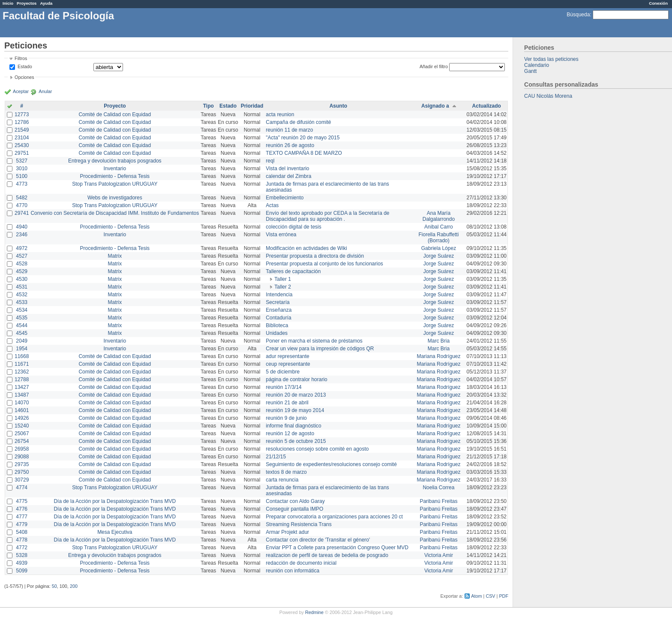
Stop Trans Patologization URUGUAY (115, 184)
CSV (490, 596)
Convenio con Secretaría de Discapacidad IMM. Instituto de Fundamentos (115, 213)
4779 (22, 524)
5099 (22, 571)
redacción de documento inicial (301, 563)
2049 (22, 341)
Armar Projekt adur (287, 532)
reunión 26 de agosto (290, 145)
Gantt (530, 71)
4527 (22, 256)
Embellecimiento (285, 198)
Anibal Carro (439, 227)
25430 (22, 145)
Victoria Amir (439, 555)
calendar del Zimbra (288, 176)
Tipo (208, 106)
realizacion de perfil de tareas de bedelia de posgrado (327, 555)
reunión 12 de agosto (290, 433)
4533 (22, 302)
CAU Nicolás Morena (548, 96)
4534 (22, 310)
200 (74, 586)
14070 (22, 403)
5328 (22, 555)
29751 (22, 153)
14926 (22, 418)
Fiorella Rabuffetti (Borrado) (439, 238)
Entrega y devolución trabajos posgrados (115, 161)
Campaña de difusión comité (298, 122)
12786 (22, 122)
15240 (22, 426)
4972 (22, 248)
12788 (22, 379)
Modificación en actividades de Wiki (306, 248)
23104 (22, 138)
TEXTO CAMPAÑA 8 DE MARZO (304, 153)
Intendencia (279, 295)
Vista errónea (281, 235)
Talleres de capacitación (293, 271)
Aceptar (21, 91)
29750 (22, 472)
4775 (22, 501)
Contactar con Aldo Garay (295, 501)
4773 (22, 184)
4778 (22, 540)
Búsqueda (578, 15)
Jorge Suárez (439, 256)
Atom (476, 596)
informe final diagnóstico (293, 426)
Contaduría (278, 318)
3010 (22, 169)
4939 (22, 563)
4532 (22, 295)
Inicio (8, 3)
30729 (22, 480)
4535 (22, 318)
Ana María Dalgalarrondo (439, 216)
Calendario (537, 65)
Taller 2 (283, 287)
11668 (22, 356)
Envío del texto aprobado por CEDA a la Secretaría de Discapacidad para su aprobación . (327, 216)
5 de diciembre (283, 372)
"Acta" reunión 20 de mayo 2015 (303, 138)
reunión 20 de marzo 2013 (296, 395)
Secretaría (277, 302)
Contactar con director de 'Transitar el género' (318, 540)
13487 (22, 395)
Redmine (314, 612)
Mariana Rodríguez (438, 356)
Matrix (115, 256)
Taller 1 (283, 279)
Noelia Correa (438, 488)
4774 (22, 488)
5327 (22, 161)
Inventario (115, 169)
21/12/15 (276, 457)
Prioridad (252, 106)
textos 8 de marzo (286, 472)
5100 (22, 176)
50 (54, 586)
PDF (504, 596)
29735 (22, 464)
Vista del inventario (287, 169)
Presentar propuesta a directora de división (315, 256)
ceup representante (288, 364)
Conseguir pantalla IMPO (294, 509)
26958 (22, 449)
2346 (22, 235)
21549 (22, 130)
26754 (22, 441)
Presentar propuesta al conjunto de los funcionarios (324, 264)
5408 (22, 532)
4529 (22, 271)
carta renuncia (282, 480)
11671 (22, 364)
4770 (22, 205)
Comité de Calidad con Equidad (115, 114)
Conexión (658, 3)
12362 (22, 372)
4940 (22, 227)
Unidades (277, 333)
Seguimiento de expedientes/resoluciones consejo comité (331, 464)
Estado (25, 66)
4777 (22, 517)
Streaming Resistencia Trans (298, 524)
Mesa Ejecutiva (115, 532)
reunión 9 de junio (286, 418)
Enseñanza (279, 310)
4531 (22, 287)
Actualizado (487, 106)
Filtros (21, 58)
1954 (22, 349)
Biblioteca (277, 325)
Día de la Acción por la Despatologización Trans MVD (115, 501)
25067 (22, 433)
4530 (22, 279)
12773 (22, 114)
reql (270, 161)
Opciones (24, 77)
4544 (22, 325)
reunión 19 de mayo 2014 (295, 410)
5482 (22, 198)
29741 (22, 213)
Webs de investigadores (115, 198)
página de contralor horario (296, 379)
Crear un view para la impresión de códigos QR (320, 349)
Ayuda (46, 3)
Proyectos (27, 3)
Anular (45, 91)
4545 (22, 333)
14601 (22, 410)
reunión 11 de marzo (289, 130)
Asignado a (435, 106)
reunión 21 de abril (287, 403)
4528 (22, 264)
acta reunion (280, 114)
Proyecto (115, 106)
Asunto (338, 106)
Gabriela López (439, 248)
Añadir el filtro (434, 66)
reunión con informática (292, 571)
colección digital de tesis (293, 227)
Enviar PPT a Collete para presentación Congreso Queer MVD (337, 548)
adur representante (287, 356)
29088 (22, 457)
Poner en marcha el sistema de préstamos (314, 341)
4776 (22, 509)
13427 (22, 387)
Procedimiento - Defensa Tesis (115, 176)
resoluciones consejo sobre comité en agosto (317, 449)
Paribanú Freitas (438, 501)
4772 (22, 548)
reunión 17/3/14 (283, 387)
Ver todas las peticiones (551, 59)
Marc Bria (439, 341)
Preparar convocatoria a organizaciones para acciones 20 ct (334, 517)
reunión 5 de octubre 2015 (296, 441)
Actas (272, 205)
